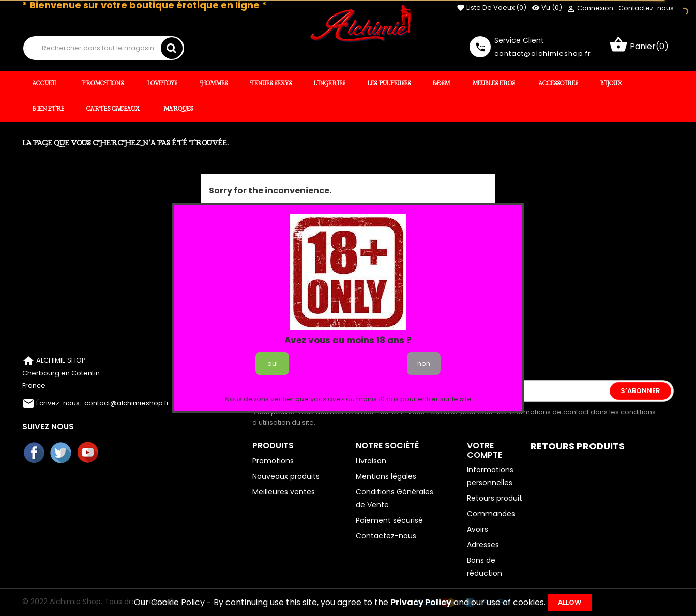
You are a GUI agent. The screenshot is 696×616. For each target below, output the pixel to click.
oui (273, 363)
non (424, 363)
